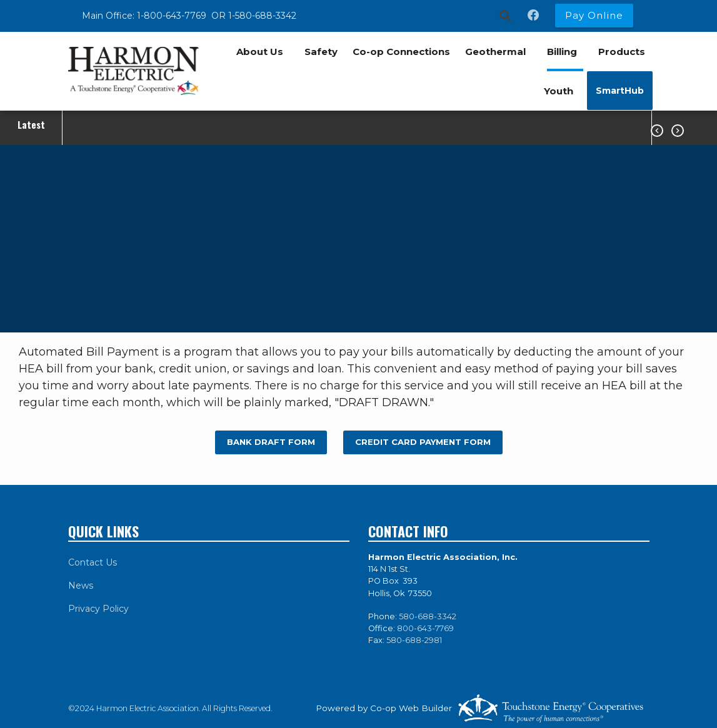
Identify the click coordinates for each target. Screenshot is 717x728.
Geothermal (495, 52)
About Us (260, 52)
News (81, 586)
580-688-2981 (414, 640)
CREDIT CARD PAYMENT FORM (423, 442)
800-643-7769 (425, 628)
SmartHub (620, 91)
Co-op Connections (401, 52)
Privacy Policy (98, 609)
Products (622, 52)
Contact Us (93, 562)
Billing (562, 52)
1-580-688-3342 (262, 16)
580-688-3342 (428, 616)
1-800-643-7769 (173, 16)
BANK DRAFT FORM (270, 442)
